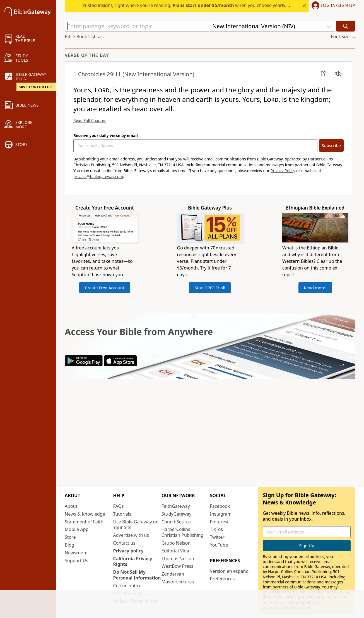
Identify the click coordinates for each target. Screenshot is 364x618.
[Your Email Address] (195, 146)
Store (70, 537)
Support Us (76, 561)
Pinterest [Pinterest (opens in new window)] (219, 522)
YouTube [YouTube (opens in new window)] (219, 545)
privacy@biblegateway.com (98, 176)
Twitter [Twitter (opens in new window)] (217, 537)
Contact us (124, 543)
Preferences (222, 579)
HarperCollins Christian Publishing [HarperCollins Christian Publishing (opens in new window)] (182, 532)
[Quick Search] (137, 26)
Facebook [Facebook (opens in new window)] (220, 506)
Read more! (315, 288)
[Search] (346, 26)
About (71, 506)
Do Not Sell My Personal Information (137, 575)
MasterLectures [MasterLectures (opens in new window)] (178, 582)
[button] (332, 6)
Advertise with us (131, 535)
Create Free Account (105, 288)
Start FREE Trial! (210, 288)
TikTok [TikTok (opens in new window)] (217, 529)
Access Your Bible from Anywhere (139, 332)
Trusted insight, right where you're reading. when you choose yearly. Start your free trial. (205, 5)
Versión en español (230, 571)
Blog (69, 545)
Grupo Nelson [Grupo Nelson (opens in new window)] (176, 543)
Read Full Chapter (90, 120)
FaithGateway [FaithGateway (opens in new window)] (176, 506)
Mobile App (77, 529)
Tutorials (122, 514)
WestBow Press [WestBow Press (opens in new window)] (177, 566)
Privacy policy (128, 551)
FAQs (119, 506)
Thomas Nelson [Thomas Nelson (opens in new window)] (178, 559)
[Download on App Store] (120, 365)
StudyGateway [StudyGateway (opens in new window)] (176, 514)
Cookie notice (127, 586)
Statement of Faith (84, 522)
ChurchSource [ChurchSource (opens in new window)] (176, 522)
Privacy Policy (283, 171)
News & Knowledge (85, 514)
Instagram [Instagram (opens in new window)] (221, 514)
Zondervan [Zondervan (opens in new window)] (173, 574)
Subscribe (331, 145)
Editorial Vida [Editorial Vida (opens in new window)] (175, 551)
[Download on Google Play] (84, 365)
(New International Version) (134, 74)
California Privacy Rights (133, 562)
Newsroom (76, 553)
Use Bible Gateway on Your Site (136, 525)
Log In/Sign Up (338, 6)
